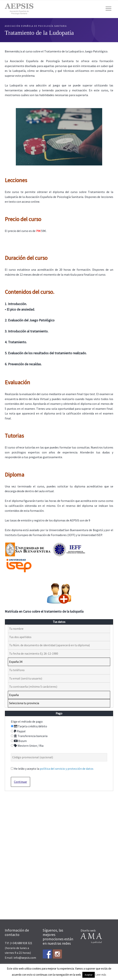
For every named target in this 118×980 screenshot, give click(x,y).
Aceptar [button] (89, 975)
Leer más (101, 975)
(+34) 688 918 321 (21, 943)
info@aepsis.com (25, 958)
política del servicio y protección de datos (67, 769)
